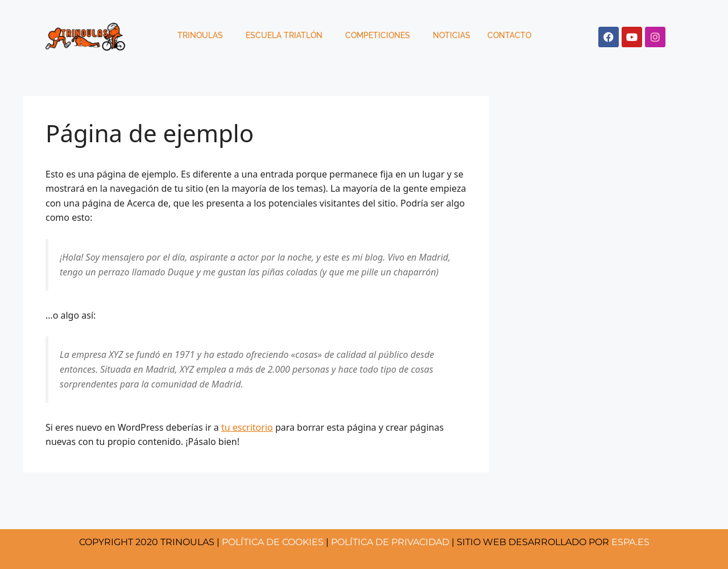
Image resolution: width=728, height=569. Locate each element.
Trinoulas (200, 35)
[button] (203, 35)
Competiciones (378, 35)
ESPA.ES (630, 542)
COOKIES (273, 542)
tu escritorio (247, 427)
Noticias (452, 35)
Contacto (509, 35)
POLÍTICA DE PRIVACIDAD (390, 542)
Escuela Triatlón (284, 35)
